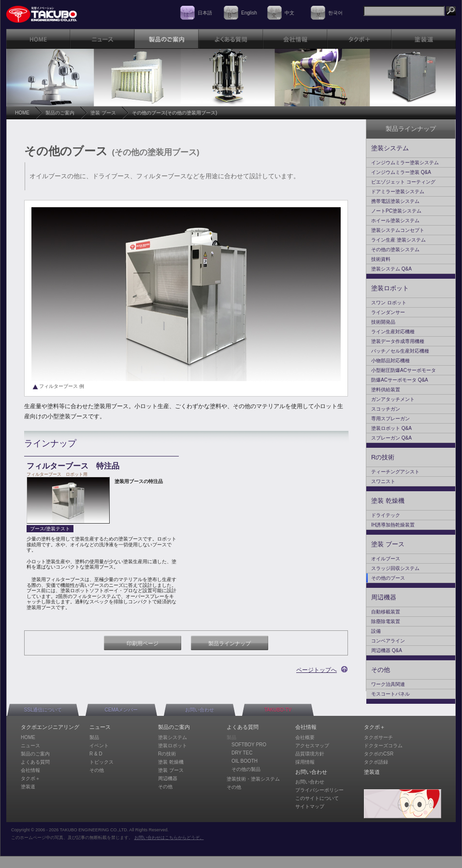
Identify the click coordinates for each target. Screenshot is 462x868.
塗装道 (28, 787)
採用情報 (305, 762)
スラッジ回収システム (395, 568)
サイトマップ (310, 806)
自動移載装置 (386, 612)
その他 (381, 670)
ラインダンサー (388, 312)
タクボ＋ (30, 778)
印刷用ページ (143, 643)
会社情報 (30, 770)
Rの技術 (383, 457)
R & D (96, 754)
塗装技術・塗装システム (253, 779)
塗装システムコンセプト (398, 230)
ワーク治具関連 (388, 684)
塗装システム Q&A (391, 269)
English (249, 13)
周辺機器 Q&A (387, 650)
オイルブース (386, 559)
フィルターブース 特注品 (73, 466)
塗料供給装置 (386, 390)
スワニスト (383, 481)
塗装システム (390, 148)
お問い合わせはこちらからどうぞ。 (169, 838)
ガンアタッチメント (393, 399)
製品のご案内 (60, 113)
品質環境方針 (310, 754)
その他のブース (388, 578)
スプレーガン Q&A (391, 438)
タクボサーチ (378, 737)
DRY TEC (242, 753)
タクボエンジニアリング (50, 727)
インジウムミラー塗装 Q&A (401, 172)
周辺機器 (384, 597)
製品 (94, 737)
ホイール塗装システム (395, 221)
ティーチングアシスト (395, 472)
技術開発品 (383, 322)
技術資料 (381, 259)
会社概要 (305, 737)
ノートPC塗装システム (396, 211)
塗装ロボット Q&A (391, 428)
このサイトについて (317, 798)
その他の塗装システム (395, 249)
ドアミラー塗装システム (398, 192)
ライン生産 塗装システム (398, 240)
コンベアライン (388, 641)
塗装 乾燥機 (388, 501)
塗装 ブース (103, 113)
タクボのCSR (379, 754)
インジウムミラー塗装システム (405, 163)
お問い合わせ (200, 710)
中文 (289, 13)
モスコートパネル (390, 694)
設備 (376, 631)
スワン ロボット (389, 303)
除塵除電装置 (386, 621)
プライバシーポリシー (319, 790)
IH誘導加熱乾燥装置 (393, 525)
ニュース (30, 746)
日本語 (205, 13)
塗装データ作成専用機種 (398, 341)
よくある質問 (35, 762)
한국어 (335, 13)
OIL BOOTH (245, 761)
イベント (99, 746)
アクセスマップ (312, 746)
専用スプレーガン (390, 419)
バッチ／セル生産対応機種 (400, 351)
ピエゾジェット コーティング (403, 182)
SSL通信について (43, 710)
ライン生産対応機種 (393, 332)
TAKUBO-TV (278, 710)
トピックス (101, 762)
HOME (22, 113)
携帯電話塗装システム (395, 201)
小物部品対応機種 (390, 361)
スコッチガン (386, 409)
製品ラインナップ (230, 643)
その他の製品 (246, 769)
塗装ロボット (390, 288)
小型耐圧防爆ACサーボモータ (404, 370)
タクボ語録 (376, 762)
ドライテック (386, 515)
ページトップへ (317, 670)
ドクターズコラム (383, 746)
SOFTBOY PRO (249, 745)
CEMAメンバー (122, 710)
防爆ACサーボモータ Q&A (400, 380)
